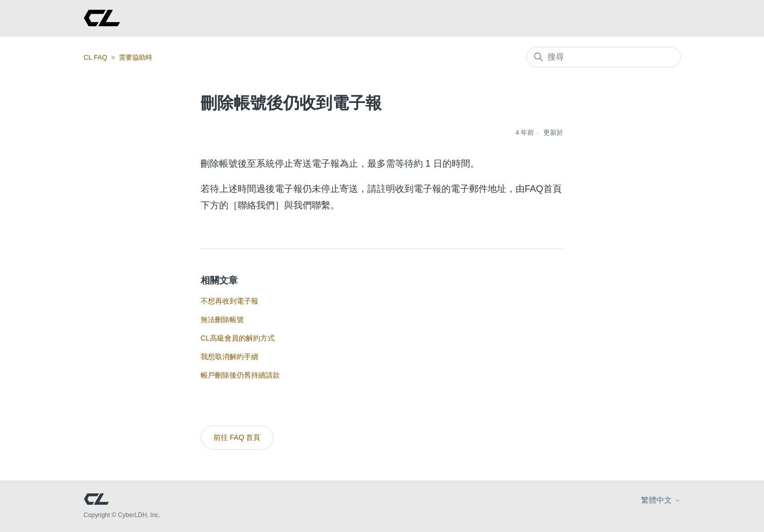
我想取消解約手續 (229, 357)
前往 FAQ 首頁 (237, 437)
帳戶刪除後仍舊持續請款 (240, 375)
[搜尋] (603, 57)
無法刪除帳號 (222, 320)
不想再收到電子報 (229, 301)
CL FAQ (96, 57)
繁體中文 (661, 500)
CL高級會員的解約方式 (238, 338)
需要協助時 (136, 57)
